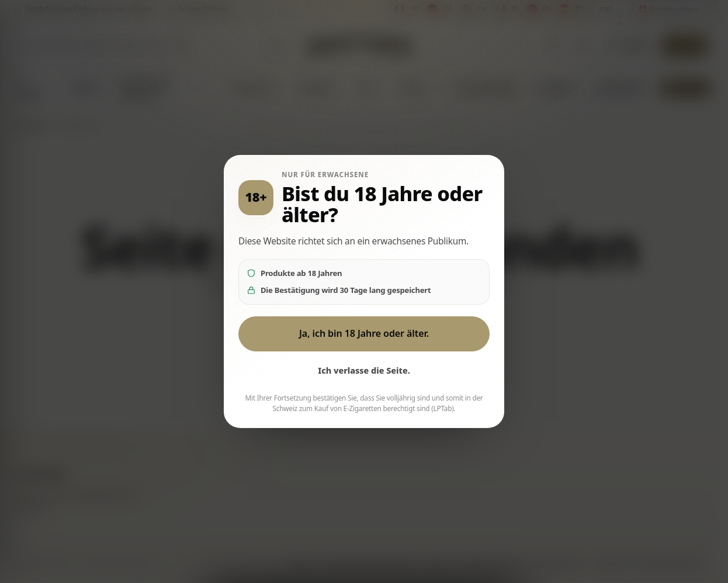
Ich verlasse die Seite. (364, 370)
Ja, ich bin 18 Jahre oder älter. (364, 333)
